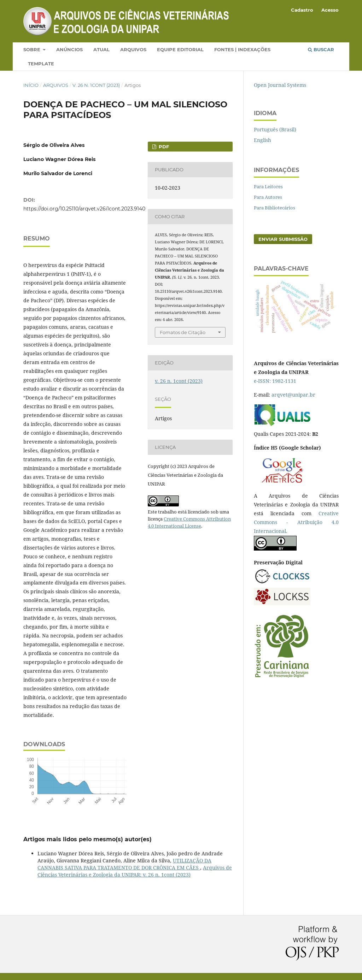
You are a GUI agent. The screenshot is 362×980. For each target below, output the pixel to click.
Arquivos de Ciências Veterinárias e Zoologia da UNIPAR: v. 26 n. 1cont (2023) (135, 871)
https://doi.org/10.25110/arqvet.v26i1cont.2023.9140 (84, 209)
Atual (101, 49)
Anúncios (69, 49)
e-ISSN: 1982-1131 (275, 381)
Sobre (33, 49)
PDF (163, 147)
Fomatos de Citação (183, 332)
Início (31, 85)
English (262, 140)
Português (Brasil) (275, 129)
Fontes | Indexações (242, 49)
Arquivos (133, 49)
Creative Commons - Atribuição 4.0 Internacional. (296, 522)
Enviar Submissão (283, 239)
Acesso (330, 10)
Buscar (321, 49)
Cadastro (302, 10)
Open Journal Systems (280, 85)
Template (41, 64)
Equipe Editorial (180, 49)
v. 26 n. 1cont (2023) (96, 85)
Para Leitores (268, 186)
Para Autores (268, 197)
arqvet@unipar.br (293, 395)
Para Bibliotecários (275, 208)
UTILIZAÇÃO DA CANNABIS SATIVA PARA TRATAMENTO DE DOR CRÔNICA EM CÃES (124, 864)
